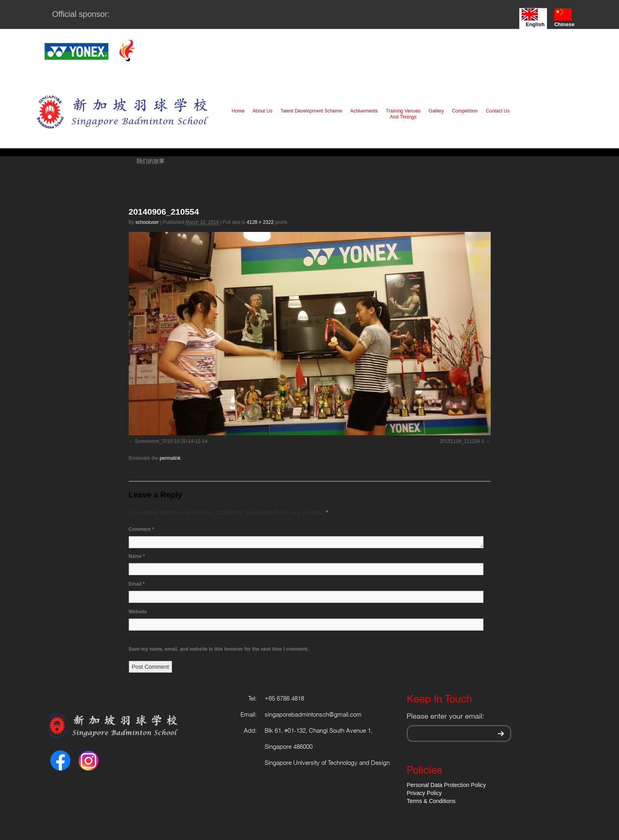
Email (137, 584)
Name (137, 556)
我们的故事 (147, 161)
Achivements (364, 111)
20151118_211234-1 (462, 441)
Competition (465, 111)
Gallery (436, 111)
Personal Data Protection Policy (446, 785)
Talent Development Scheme (311, 111)
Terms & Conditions (431, 801)
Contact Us (498, 111)
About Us (262, 111)
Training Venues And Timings (403, 114)
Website (138, 612)
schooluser (147, 222)
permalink (170, 458)
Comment (141, 529)
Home (238, 111)
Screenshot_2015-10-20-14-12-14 (171, 441)
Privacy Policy (424, 793)
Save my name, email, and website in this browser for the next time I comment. (219, 649)
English (533, 18)
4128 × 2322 (260, 222)
